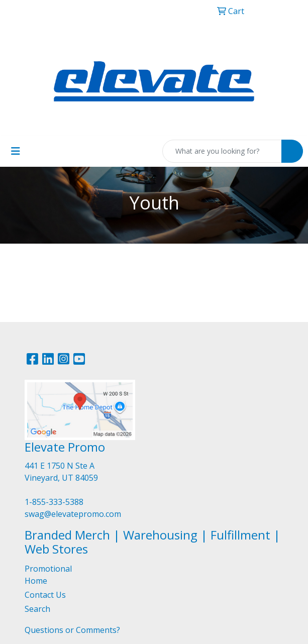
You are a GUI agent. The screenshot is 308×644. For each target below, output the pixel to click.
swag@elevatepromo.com (73, 514)
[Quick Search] (222, 151)
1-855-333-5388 (54, 502)
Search (37, 609)
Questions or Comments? (72, 630)
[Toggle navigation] (16, 151)
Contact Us (45, 595)
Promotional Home (48, 575)
